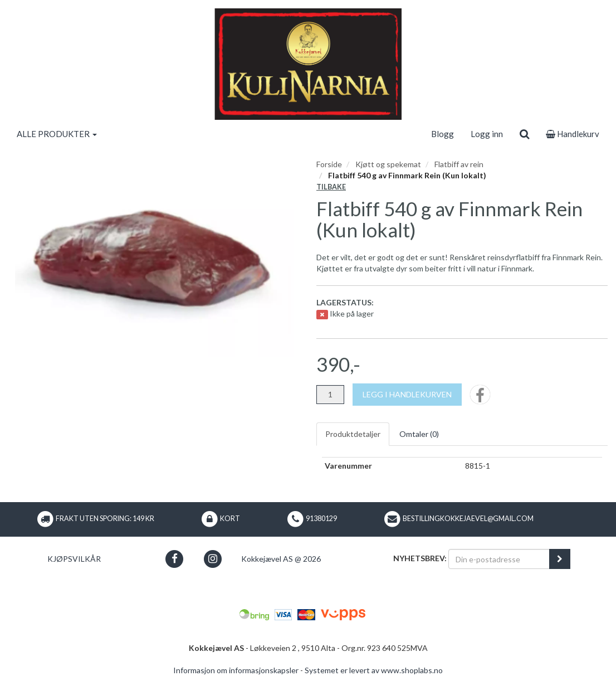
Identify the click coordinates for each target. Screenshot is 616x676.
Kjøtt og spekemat (388, 164)
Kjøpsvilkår (74, 559)
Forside (329, 164)
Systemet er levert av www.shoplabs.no (374, 670)
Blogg (443, 134)
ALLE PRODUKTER (57, 134)
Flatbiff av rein (459, 164)
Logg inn (487, 134)
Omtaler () (419, 434)
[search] (524, 134)
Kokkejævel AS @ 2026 (281, 559)
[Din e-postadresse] (499, 559)
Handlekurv (573, 134)
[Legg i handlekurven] (407, 395)
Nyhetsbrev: (420, 558)
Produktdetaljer (353, 434)
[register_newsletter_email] (560, 559)
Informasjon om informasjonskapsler (236, 670)
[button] (174, 559)
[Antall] (330, 395)
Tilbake (331, 187)
